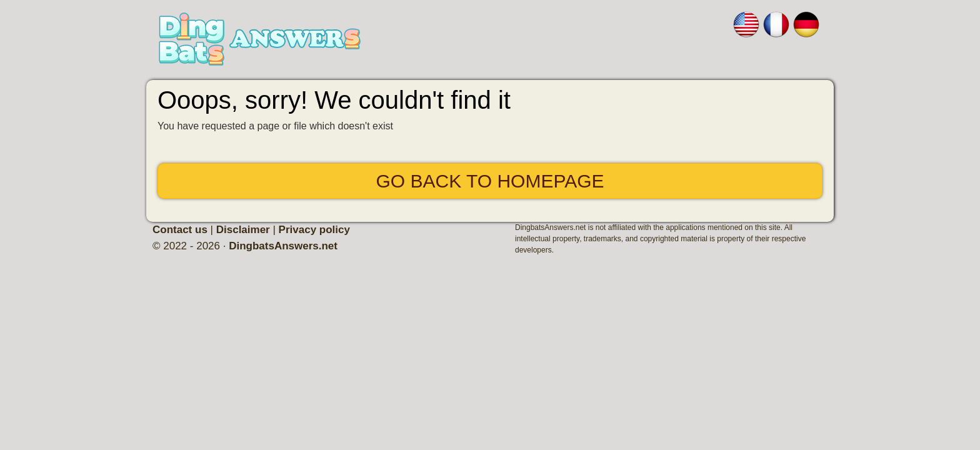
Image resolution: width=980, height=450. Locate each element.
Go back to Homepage (490, 181)
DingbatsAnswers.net (283, 246)
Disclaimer (243, 230)
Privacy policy (314, 230)
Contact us (180, 230)
